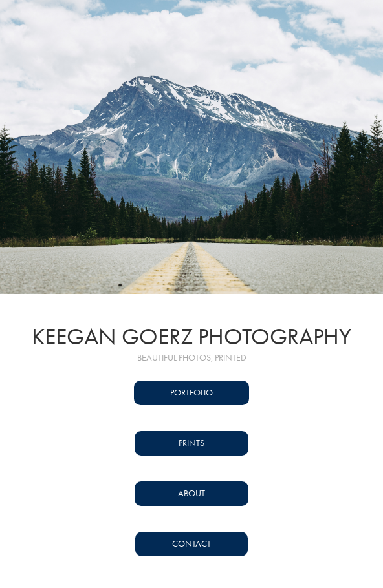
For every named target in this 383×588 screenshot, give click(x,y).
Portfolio (191, 393)
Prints (191, 443)
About (191, 493)
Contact (191, 544)
